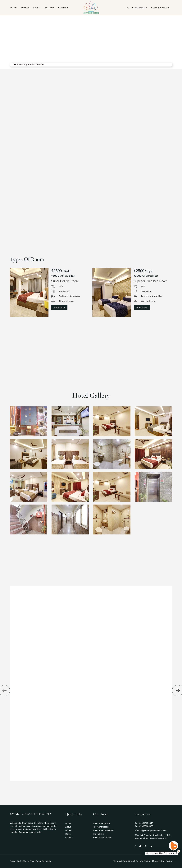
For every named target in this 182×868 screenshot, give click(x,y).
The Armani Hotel (101, 827)
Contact (63, 7)
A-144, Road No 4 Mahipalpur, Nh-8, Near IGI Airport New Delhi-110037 (153, 837)
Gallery (49, 7)
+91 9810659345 (137, 8)
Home (14, 7)
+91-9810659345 (144, 823)
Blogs (68, 834)
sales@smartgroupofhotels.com (151, 831)
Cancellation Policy (162, 861)
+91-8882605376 (144, 826)
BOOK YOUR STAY (160, 8)
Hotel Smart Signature (103, 830)
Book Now (59, 308)
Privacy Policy (143, 861)
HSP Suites (98, 834)
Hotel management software (29, 65)
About (37, 7)
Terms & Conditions (123, 861)
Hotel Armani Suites (102, 837)
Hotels (25, 7)
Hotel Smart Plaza (101, 823)
